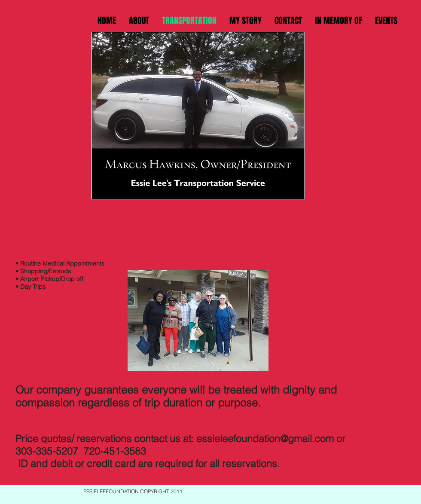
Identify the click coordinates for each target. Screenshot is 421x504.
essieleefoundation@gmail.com (265, 438)
